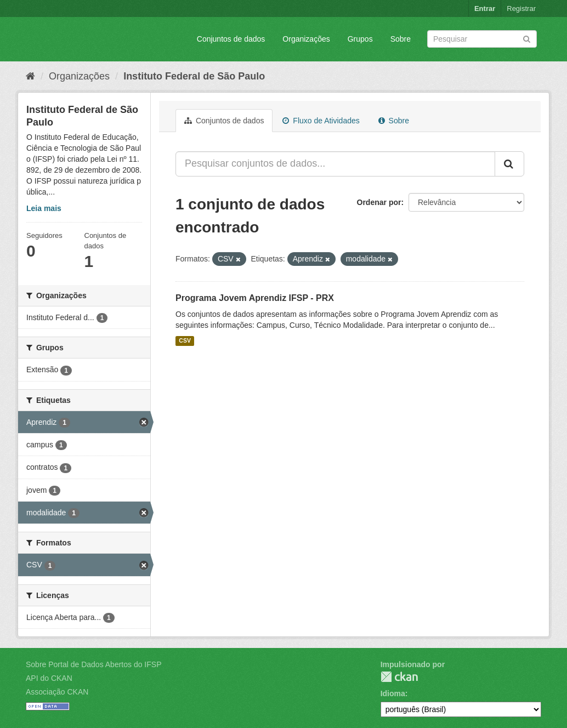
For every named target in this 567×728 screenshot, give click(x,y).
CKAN (399, 677)
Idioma (393, 693)
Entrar (485, 8)
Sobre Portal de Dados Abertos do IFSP (93, 664)
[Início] (30, 76)
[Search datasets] (482, 39)
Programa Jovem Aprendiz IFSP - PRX (255, 298)
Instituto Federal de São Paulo (194, 76)
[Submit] (527, 38)
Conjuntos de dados (231, 39)
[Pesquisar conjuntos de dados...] (335, 164)
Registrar (521, 8)
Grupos (360, 39)
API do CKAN (49, 678)
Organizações (306, 39)
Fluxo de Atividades (321, 121)
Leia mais (44, 208)
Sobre (401, 39)
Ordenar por (379, 202)
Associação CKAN (57, 692)
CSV (185, 341)
